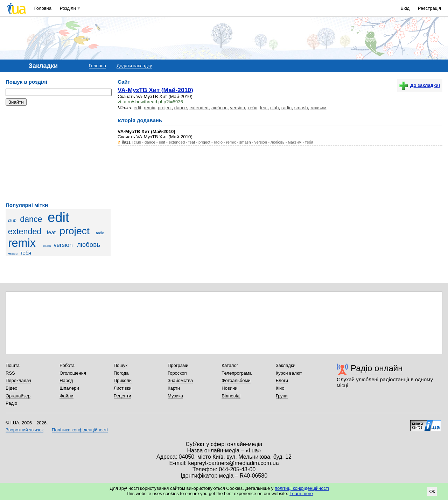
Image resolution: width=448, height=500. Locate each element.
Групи (282, 396)
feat (51, 232)
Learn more (301, 494)
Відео (12, 388)
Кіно (280, 388)
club (12, 220)
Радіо (11, 403)
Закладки (286, 365)
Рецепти (122, 396)
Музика (175, 396)
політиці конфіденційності (302, 488)
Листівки (123, 388)
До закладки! (420, 85)
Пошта (13, 365)
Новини (229, 388)
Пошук (121, 365)
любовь (89, 245)
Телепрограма (237, 373)
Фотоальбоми (236, 380)
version (63, 245)
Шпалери (69, 388)
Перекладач (18, 380)
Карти (174, 388)
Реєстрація (429, 8)
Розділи (68, 8)
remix (22, 243)
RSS (10, 373)
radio (100, 233)
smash (47, 246)
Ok (432, 491)
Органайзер (18, 396)
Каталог (230, 365)
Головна (43, 8)
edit (58, 217)
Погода (121, 373)
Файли (66, 396)
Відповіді (231, 396)
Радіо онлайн (377, 368)
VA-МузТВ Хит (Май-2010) (155, 90)
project (75, 231)
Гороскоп (177, 373)
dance (31, 219)
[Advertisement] (58, 154)
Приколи (123, 380)
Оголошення (73, 373)
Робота (67, 365)
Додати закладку (134, 66)
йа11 (126, 142)
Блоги (282, 380)
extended (25, 231)
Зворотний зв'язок (24, 430)
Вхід (405, 8)
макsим (13, 254)
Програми (178, 365)
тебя (26, 253)
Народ (66, 380)
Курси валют (289, 373)
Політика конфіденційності (80, 430)
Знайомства (180, 380)
